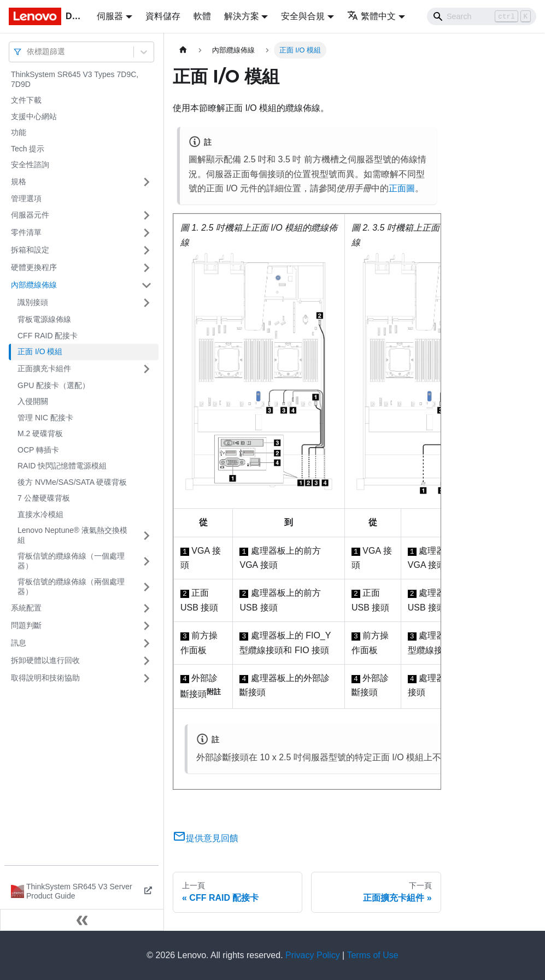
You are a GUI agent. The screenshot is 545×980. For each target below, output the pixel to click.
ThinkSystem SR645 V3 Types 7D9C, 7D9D (75, 79)
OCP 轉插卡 (38, 450)
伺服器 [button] (110, 16)
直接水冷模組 (40, 514)
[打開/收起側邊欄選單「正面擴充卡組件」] (146, 369)
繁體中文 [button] (371, 16)
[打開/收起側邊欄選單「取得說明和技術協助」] (146, 678)
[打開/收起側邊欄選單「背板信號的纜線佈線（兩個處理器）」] (146, 587)
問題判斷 (26, 625)
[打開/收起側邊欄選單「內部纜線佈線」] (146, 285)
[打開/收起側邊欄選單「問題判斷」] (146, 626)
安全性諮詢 (30, 165)
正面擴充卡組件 (44, 368)
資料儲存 (163, 16)
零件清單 (26, 232)
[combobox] (28, 52)
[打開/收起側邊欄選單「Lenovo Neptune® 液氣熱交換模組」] (146, 535)
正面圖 (402, 188)
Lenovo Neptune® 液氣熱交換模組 (72, 535)
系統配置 (26, 608)
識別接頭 (33, 302)
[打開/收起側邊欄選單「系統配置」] (146, 608)
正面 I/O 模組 (40, 351)
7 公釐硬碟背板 (44, 498)
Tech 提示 (28, 149)
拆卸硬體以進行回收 (45, 660)
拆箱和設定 (30, 250)
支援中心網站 (34, 116)
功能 (19, 132)
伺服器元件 (30, 215)
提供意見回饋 (206, 838)
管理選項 (26, 198)
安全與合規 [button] (303, 16)
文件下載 (26, 100)
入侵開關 (33, 401)
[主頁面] (183, 50)
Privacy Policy (313, 955)
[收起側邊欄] (82, 920)
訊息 (19, 643)
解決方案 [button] (242, 16)
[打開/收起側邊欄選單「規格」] (146, 182)
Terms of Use (372, 955)
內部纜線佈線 (34, 285)
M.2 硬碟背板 (40, 433)
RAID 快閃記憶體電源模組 (62, 466)
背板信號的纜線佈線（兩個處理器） (71, 586)
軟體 (202, 16)
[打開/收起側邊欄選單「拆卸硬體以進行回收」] (146, 661)
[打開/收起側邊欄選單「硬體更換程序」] (146, 268)
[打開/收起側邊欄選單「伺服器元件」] (146, 215)
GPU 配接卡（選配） (54, 385)
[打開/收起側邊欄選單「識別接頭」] (146, 303)
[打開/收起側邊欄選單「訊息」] (146, 643)
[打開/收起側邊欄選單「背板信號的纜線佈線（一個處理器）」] (146, 561)
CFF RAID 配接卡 (48, 336)
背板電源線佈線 (44, 319)
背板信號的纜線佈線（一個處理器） (71, 561)
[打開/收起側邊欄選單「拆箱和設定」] (146, 250)
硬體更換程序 (34, 267)
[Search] (482, 16)
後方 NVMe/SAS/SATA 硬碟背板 (72, 482)
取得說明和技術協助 (45, 678)
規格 (19, 181)
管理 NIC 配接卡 (45, 418)
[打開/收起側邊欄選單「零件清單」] (146, 233)
